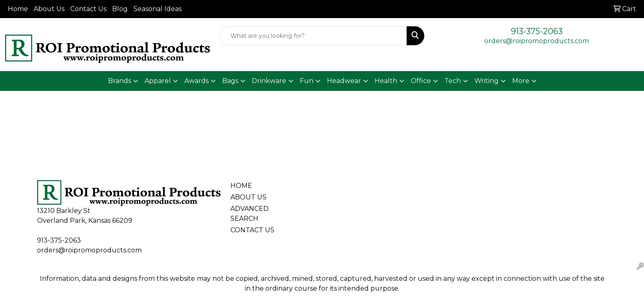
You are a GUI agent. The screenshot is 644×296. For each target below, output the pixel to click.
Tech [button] (453, 81)
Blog (120, 9)
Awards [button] (197, 81)
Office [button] (421, 81)
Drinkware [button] (269, 81)
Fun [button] (307, 81)
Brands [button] (120, 81)
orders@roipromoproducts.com (537, 41)
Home (18, 9)
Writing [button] (486, 81)
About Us (49, 9)
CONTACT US (252, 230)
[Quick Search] (314, 36)
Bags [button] (230, 81)
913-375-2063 (537, 31)
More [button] (521, 81)
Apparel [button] (158, 81)
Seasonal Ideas (158, 9)
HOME (241, 186)
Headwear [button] (344, 81)
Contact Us (88, 9)
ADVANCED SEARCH (250, 214)
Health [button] (386, 81)
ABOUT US (248, 197)
